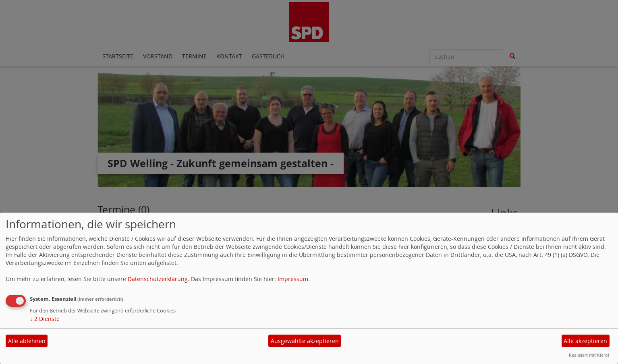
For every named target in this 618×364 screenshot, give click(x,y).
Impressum (293, 279)
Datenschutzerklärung (158, 279)
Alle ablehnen (27, 341)
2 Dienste (45, 319)
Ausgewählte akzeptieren (305, 341)
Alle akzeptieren (585, 341)
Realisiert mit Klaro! (589, 355)
